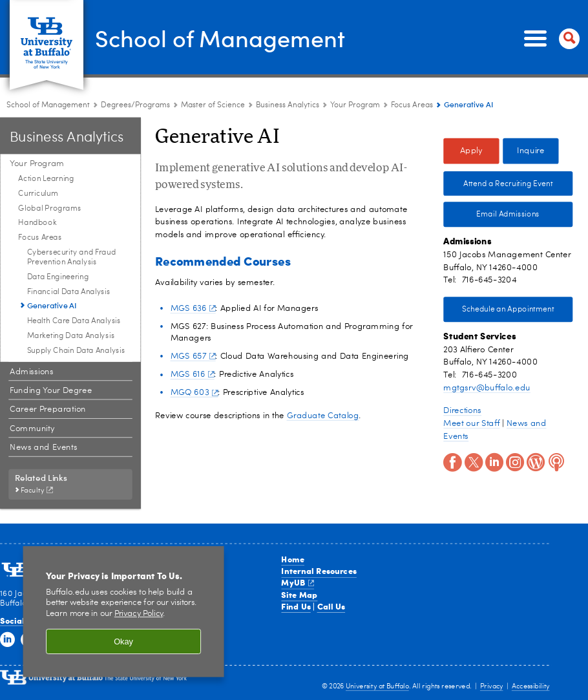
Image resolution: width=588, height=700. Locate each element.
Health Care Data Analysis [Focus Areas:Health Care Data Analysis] (74, 321)
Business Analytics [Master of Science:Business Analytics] (288, 105)
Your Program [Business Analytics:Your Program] (355, 105)
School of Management (220, 37)
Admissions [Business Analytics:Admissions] (31, 371)
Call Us (331, 606)
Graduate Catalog (323, 416)
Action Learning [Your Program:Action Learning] (46, 179)
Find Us (296, 606)
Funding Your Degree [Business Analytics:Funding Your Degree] (51, 391)
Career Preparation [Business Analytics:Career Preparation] (48, 409)
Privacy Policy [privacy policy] (139, 614)
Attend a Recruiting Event (508, 184)
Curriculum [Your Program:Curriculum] (38, 193)
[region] (124, 612)
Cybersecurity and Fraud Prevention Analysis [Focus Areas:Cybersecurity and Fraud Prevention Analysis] (71, 257)
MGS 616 (193, 375)
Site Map (299, 594)
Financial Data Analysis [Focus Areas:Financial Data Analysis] (69, 292)
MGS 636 (193, 308)
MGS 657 (193, 356)
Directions (462, 411)
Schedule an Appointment (508, 310)
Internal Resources (319, 571)
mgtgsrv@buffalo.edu (487, 387)
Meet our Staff (471, 423)
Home (293, 559)
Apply (471, 151)
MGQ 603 (194, 393)
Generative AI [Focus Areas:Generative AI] (52, 305)
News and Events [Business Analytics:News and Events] (43, 448)
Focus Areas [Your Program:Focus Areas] (412, 105)
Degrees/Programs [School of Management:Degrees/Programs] (135, 105)
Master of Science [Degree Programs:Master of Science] (213, 105)
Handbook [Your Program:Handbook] (37, 223)
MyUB (297, 582)
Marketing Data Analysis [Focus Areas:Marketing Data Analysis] (71, 335)
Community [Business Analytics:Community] (32, 428)
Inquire (531, 151)
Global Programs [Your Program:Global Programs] (50, 208)
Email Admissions (508, 215)
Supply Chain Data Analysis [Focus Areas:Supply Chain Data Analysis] (76, 350)
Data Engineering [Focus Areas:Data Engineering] (58, 277)
